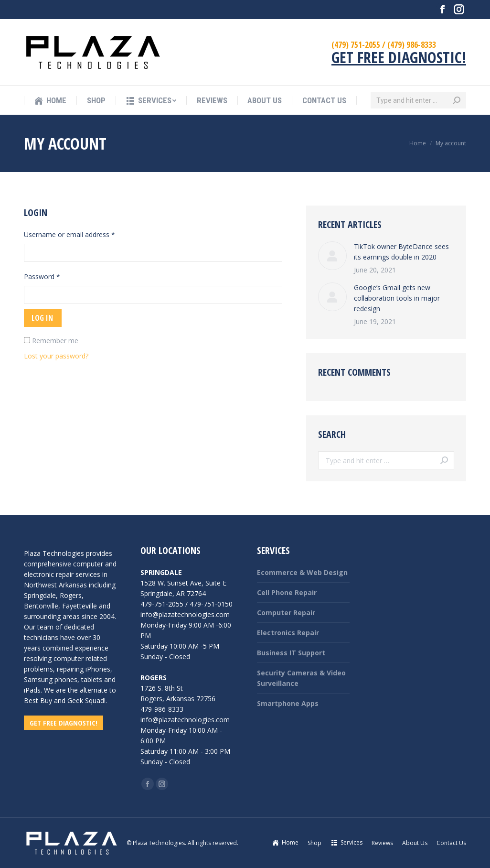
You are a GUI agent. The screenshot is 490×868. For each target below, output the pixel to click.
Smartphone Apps (288, 703)
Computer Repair (286, 613)
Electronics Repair (288, 633)
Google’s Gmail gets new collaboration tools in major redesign (397, 298)
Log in (42, 318)
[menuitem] (50, 101)
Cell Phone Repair (287, 592)
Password (42, 277)
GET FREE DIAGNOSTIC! (399, 57)
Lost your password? (56, 356)
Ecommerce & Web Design (302, 572)
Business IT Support (291, 653)
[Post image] (332, 256)
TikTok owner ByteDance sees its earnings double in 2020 (401, 252)
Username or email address (69, 234)
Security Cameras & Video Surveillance (301, 678)
